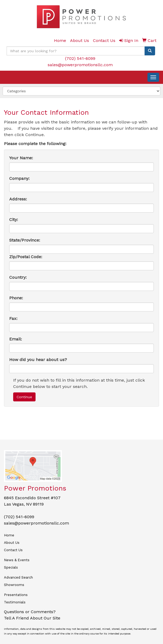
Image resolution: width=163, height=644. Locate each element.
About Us (12, 543)
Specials (11, 567)
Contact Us (13, 550)
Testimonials (15, 602)
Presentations (16, 595)
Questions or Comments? (30, 612)
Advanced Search (18, 577)
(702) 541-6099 (80, 58)
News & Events (17, 560)
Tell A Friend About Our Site (32, 618)
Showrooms (14, 585)
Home (9, 535)
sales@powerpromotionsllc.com (80, 65)
